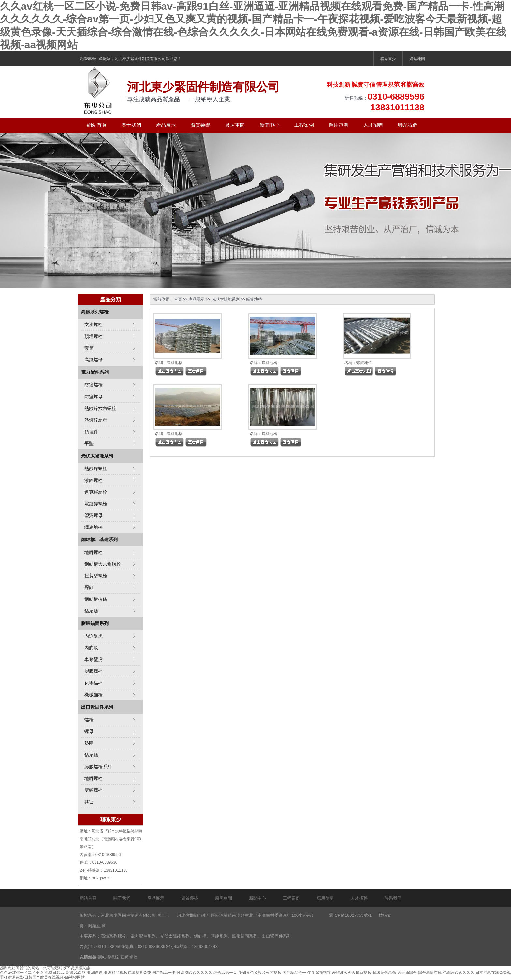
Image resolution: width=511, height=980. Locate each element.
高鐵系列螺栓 (95, 312)
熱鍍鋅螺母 (96, 420)
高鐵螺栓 (87, 59)
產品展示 (166, 125)
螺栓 (89, 720)
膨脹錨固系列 (95, 623)
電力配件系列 (95, 372)
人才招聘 (373, 125)
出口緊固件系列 (97, 707)
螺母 (89, 731)
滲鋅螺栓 (94, 480)
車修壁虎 (94, 659)
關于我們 (131, 125)
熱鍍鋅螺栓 (96, 468)
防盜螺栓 (94, 385)
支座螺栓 (94, 324)
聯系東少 (388, 59)
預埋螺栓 (94, 336)
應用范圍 (339, 125)
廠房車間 (235, 125)
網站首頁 (97, 125)
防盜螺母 (94, 396)
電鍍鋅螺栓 (96, 504)
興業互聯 (96, 926)
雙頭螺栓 (94, 790)
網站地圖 (417, 59)
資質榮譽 (200, 125)
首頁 (178, 299)
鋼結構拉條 (96, 599)
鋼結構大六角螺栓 (103, 564)
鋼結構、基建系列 (99, 540)
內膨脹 (91, 648)
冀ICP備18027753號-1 (350, 915)
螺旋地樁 (254, 299)
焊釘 (89, 587)
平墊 (89, 443)
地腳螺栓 (94, 552)
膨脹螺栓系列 (98, 767)
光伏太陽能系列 (225, 299)
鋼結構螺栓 (108, 957)
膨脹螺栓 (94, 671)
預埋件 (91, 432)
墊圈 (89, 743)
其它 (89, 802)
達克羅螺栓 (96, 492)
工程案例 (304, 125)
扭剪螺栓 (129, 957)
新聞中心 (270, 125)
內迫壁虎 (94, 636)
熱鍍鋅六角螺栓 (100, 408)
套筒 (89, 348)
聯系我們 (408, 125)
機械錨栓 (94, 695)
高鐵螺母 (94, 360)
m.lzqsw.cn (101, 878)
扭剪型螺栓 (96, 576)
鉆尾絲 (91, 611)
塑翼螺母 (94, 515)
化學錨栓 (94, 683)
